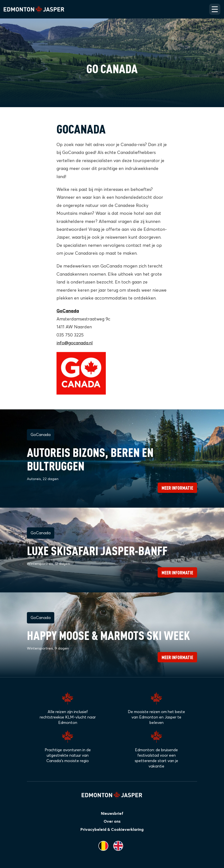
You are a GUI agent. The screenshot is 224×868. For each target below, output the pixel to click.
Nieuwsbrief (112, 814)
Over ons (112, 821)
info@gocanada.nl (75, 343)
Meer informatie (177, 488)
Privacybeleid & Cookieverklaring (112, 830)
